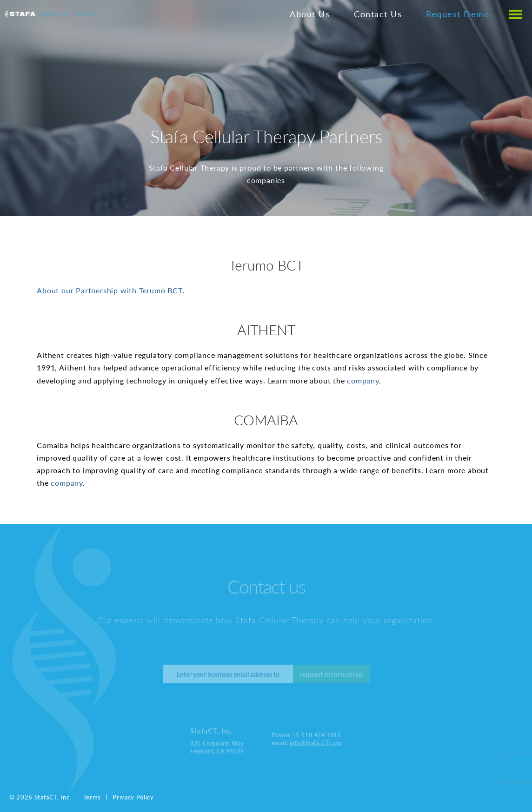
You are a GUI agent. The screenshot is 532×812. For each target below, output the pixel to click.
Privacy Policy (133, 797)
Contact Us (378, 14)
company (363, 380)
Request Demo (458, 14)
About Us (310, 14)
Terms (92, 797)
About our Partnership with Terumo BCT (110, 290)
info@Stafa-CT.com (316, 742)
